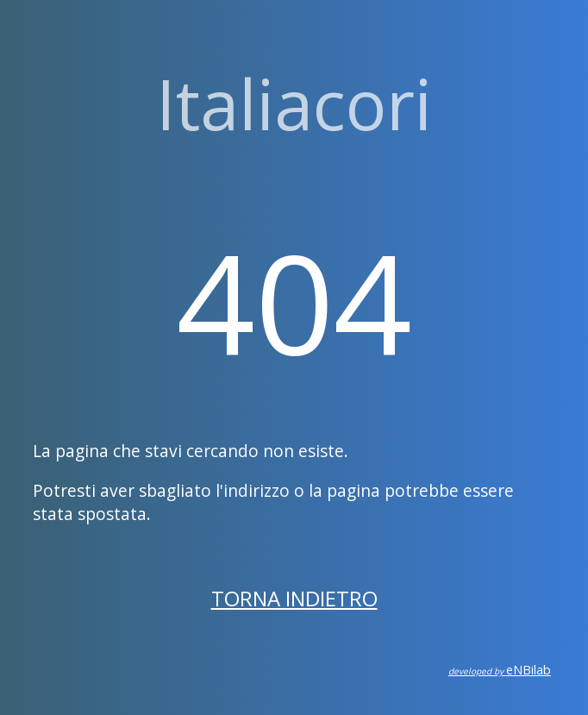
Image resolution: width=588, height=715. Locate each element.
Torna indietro (294, 598)
